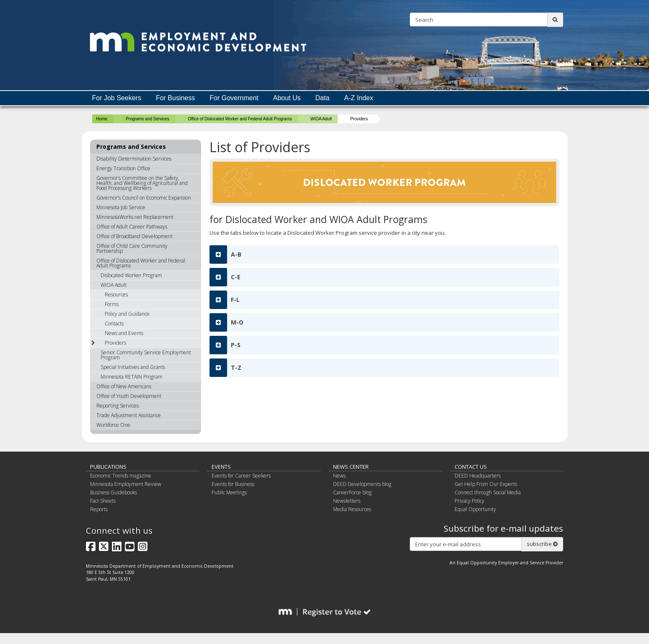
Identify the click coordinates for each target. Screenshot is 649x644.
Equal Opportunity (475, 509)
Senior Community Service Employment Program (146, 355)
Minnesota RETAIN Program (132, 377)
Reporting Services (118, 406)
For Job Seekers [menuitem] (117, 98)
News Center (351, 467)
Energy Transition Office (123, 168)
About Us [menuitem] (287, 98)
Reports (99, 509)
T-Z (225, 368)
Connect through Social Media (488, 492)
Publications (108, 467)
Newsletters (347, 501)
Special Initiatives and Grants (133, 367)
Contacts (114, 323)
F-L (225, 300)
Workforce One (113, 425)
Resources (116, 295)
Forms (112, 304)
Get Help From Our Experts (486, 484)
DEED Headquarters (478, 476)
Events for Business (233, 484)
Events (221, 467)
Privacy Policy (469, 501)
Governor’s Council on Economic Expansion (144, 198)
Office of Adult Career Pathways (132, 227)
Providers (109, 343)
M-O (226, 322)
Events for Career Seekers (241, 476)
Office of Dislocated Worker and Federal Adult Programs (240, 119)
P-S (225, 345)
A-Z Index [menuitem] (358, 98)
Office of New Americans (124, 386)
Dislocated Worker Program (131, 275)
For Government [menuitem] (234, 98)
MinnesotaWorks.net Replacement (135, 217)
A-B (225, 254)
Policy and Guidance (127, 314)
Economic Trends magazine (121, 476)
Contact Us (471, 467)
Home (102, 119)
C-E (225, 277)
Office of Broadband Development (134, 236)
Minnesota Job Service (121, 207)
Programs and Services (147, 119)
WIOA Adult (321, 119)
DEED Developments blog (362, 484)
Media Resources (352, 509)
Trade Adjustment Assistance (129, 415)
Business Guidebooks (114, 492)
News (339, 476)
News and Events (124, 333)
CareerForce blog (352, 492)
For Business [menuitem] (175, 98)
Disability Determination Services (134, 159)
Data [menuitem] (323, 98)
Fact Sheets (103, 501)
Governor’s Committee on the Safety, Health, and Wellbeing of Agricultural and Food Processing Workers (142, 183)
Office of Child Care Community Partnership (132, 248)
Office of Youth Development (129, 396)
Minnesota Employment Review (126, 484)
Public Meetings (229, 492)
